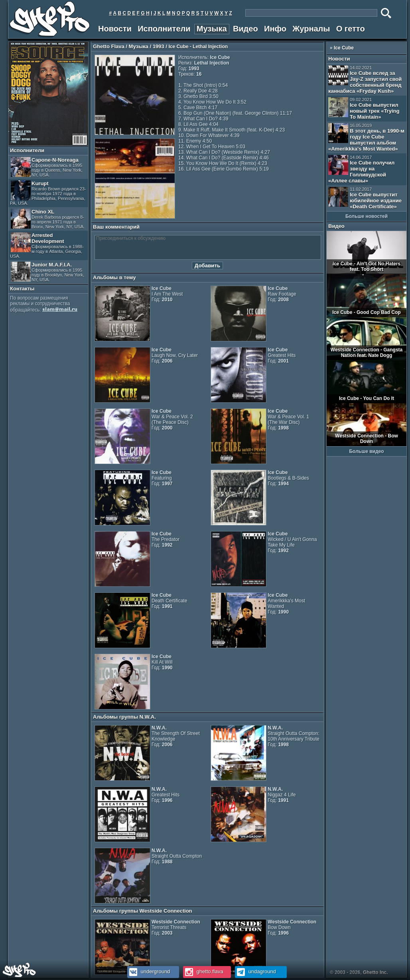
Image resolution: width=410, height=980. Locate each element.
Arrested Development (47, 245)
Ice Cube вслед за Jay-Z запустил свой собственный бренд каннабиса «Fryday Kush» (365, 80)
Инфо (275, 29)
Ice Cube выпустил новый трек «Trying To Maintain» (364, 109)
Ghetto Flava (109, 46)
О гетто (351, 29)
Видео (245, 29)
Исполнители (164, 29)
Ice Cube (344, 48)
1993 (159, 46)
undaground (255, 971)
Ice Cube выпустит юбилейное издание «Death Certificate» (365, 198)
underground (149, 971)
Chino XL (48, 219)
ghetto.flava (203, 971)
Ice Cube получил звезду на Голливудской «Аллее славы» (361, 169)
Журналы (311, 29)
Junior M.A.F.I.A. (47, 272)
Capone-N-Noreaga (47, 167)
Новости (115, 29)
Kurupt (48, 193)
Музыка (212, 29)
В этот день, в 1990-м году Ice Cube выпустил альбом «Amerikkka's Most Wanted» (366, 137)
